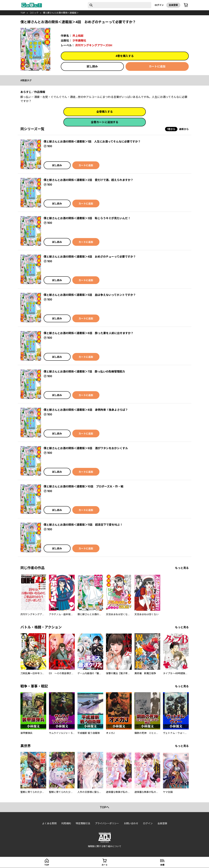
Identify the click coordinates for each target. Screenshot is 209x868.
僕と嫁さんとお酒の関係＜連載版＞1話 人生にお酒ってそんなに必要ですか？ (92, 141)
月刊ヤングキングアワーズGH (94, 45)
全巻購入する (105, 112)
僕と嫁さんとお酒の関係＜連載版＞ (61, 13)
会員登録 (173, 5)
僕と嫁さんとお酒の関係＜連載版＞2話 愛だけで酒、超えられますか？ (88, 180)
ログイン (159, 5)
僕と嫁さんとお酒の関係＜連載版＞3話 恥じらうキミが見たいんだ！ (87, 218)
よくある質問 (49, 823)
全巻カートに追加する (105, 122)
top (23, 13)
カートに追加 (157, 66)
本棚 (162, 865)
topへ (104, 807)
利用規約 (66, 823)
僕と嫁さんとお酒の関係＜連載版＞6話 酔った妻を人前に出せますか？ (89, 333)
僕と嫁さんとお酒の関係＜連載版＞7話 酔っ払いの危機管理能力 (84, 371)
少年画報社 (79, 40)
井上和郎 (78, 36)
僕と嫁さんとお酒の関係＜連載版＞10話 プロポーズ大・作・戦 (83, 486)
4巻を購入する (125, 56)
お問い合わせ (131, 823)
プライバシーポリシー (107, 823)
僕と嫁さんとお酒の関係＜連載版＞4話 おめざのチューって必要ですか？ (90, 257)
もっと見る (182, 568)
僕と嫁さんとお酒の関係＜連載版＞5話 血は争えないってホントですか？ (90, 295)
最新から (184, 129)
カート (105, 865)
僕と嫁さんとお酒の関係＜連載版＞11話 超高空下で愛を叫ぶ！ (83, 525)
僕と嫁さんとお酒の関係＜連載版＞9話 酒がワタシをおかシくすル (86, 448)
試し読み (92, 66)
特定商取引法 (83, 823)
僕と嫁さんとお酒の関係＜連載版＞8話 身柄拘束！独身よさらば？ (86, 410)
